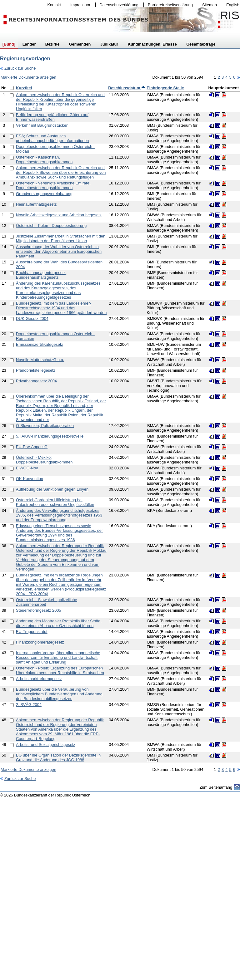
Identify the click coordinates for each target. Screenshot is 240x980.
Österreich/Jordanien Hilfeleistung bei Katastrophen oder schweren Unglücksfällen (55, 502)
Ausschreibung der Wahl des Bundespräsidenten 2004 (59, 264)
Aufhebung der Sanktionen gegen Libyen (52, 489)
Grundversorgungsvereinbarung (44, 194)
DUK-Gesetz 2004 (32, 318)
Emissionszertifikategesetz (40, 344)
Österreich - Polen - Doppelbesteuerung (51, 225)
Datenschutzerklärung (118, 5)
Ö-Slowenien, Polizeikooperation (45, 426)
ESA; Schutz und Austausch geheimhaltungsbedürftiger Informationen (52, 138)
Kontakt (53, 5)
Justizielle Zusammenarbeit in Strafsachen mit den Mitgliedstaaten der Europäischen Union (61, 238)
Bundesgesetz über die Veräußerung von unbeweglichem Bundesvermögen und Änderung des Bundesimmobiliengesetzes (59, 694)
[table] (120, 424)
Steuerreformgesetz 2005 (38, 610)
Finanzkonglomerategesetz (40, 642)
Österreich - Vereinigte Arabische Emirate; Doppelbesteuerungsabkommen (53, 185)
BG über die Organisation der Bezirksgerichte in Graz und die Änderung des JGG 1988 (58, 757)
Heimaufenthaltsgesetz (36, 204)
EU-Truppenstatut (32, 632)
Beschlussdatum (127, 88)
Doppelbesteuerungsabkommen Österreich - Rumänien (55, 336)
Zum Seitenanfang (216, 787)
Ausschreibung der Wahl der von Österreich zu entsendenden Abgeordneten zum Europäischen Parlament (59, 251)
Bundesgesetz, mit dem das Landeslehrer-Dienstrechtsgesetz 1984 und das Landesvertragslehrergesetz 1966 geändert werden (61, 308)
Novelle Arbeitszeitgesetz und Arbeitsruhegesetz (59, 215)
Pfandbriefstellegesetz (36, 370)
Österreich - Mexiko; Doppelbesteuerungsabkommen (44, 460)
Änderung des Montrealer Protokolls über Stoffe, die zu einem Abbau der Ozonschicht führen (59, 623)
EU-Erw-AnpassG (32, 447)
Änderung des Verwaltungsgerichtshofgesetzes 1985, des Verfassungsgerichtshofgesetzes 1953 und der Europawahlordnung (59, 515)
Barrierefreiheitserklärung (169, 5)
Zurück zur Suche (18, 68)
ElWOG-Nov (27, 468)
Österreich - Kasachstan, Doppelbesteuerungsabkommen (44, 159)
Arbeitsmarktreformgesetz (39, 679)
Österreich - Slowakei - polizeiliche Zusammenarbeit (47, 602)
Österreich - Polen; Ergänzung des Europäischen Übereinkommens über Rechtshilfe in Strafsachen (60, 670)
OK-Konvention (30, 479)
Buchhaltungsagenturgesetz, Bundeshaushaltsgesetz (41, 275)
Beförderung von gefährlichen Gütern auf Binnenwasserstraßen (52, 117)
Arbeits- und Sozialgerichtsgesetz (46, 745)
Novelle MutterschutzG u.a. (40, 360)
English (233, 5)
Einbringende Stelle (165, 88)
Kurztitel (24, 88)
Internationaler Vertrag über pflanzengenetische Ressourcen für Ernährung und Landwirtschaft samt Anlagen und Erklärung (58, 657)
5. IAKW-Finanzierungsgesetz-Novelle (50, 436)
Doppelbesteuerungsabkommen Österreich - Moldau (55, 149)
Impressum (79, 5)
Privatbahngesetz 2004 (36, 381)
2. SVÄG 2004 (29, 705)
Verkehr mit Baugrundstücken (42, 125)
